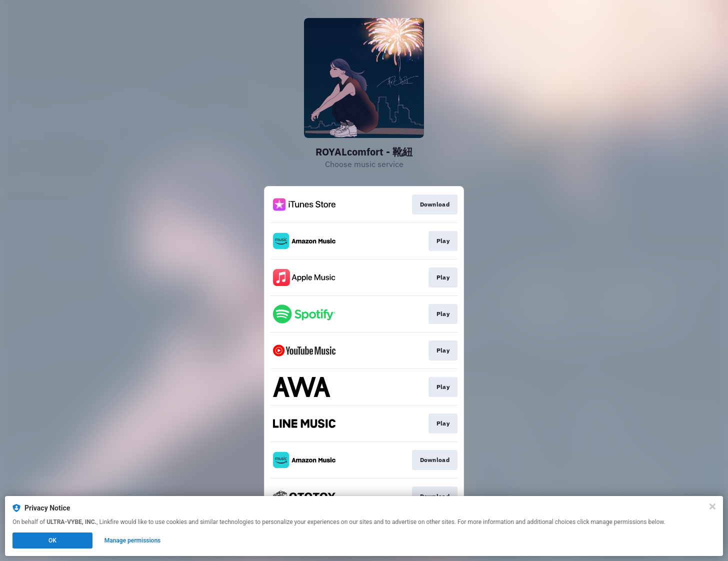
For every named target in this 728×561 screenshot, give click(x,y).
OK (52, 540)
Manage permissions (133, 540)
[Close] (712, 506)
